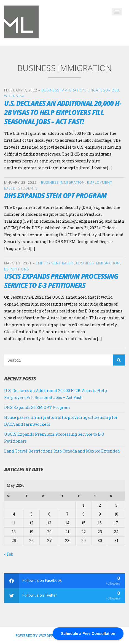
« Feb (9, 554)
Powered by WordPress (38, 635)
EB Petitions (17, 269)
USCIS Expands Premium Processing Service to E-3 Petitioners (61, 281)
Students (28, 188)
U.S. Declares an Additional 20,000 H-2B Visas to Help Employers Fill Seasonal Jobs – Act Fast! (63, 112)
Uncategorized (104, 90)
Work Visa (14, 96)
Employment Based (55, 263)
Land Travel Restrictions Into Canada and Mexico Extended (62, 451)
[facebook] (64, 581)
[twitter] (64, 596)
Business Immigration (64, 90)
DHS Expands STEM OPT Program (55, 195)
